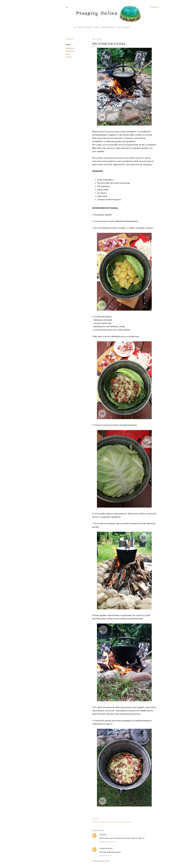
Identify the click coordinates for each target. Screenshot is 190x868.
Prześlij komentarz (101, 861)
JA (101, 834)
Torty (97, 27)
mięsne (68, 54)
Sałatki (126, 27)
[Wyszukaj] (154, 7)
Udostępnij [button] (69, 39)
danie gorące (70, 51)
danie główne (70, 48)
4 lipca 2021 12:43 (106, 856)
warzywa (69, 57)
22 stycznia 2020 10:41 (107, 842)
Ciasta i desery (85, 27)
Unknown (104, 848)
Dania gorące (108, 27)
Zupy (119, 27)
